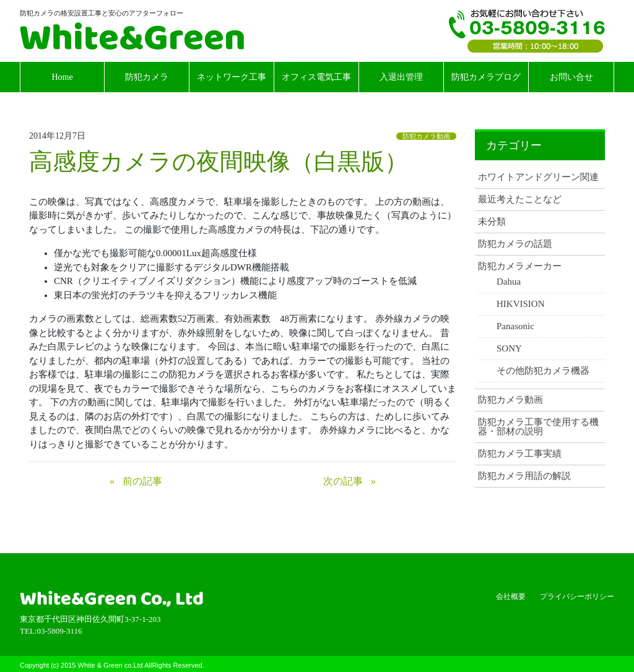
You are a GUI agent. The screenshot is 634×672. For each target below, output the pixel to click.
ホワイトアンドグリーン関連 (538, 177)
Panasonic (515, 326)
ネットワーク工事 (232, 77)
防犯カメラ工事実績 (520, 454)
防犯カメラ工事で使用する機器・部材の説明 (538, 427)
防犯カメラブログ (486, 77)
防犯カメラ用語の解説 (524, 476)
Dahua (509, 282)
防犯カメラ (147, 77)
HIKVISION (521, 304)
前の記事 (142, 481)
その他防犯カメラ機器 (543, 371)
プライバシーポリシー (577, 597)
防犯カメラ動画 (426, 136)
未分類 (492, 222)
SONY (509, 349)
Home (62, 77)
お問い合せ (571, 77)
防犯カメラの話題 (515, 244)
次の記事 (343, 481)
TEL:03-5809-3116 (527, 31)
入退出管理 (401, 77)
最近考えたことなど (520, 200)
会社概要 (511, 597)
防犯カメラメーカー (520, 266)
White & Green (132, 36)
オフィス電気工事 (316, 77)
